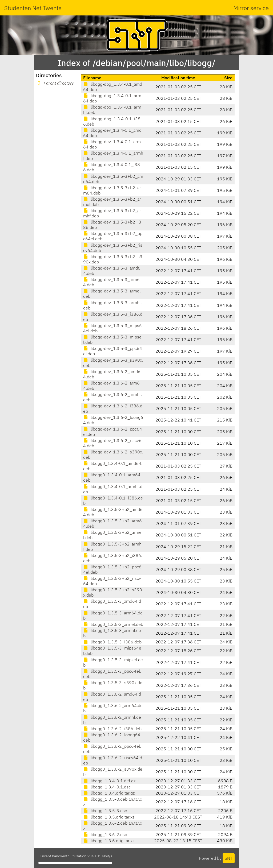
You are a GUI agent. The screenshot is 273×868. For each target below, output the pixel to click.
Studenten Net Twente (33, 8)
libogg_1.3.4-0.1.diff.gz (109, 781)
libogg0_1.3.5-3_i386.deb (112, 642)
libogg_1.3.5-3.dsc (105, 811)
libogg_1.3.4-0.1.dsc (107, 787)
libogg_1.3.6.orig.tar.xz (109, 841)
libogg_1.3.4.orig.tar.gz (109, 793)
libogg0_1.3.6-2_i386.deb (112, 729)
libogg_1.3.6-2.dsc (105, 834)
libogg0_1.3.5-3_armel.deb (113, 624)
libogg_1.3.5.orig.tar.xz (109, 817)
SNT (229, 858)
